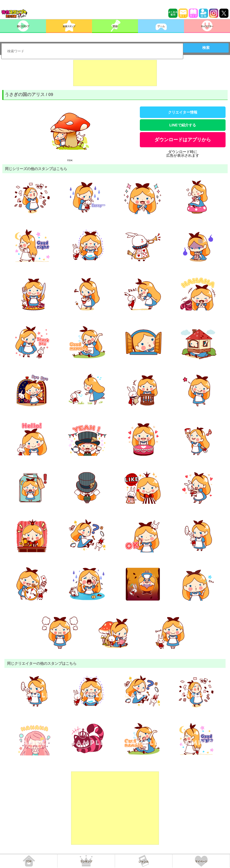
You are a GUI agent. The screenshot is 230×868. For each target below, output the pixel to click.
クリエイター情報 (183, 112)
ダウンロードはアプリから (183, 140)
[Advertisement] (115, 73)
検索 (206, 48)
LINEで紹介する (183, 125)
